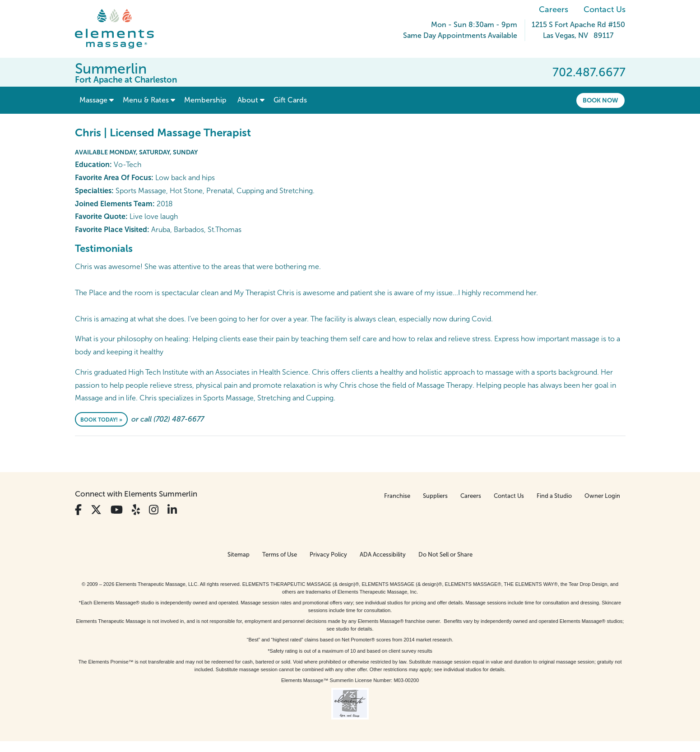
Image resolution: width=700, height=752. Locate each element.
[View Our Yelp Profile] (136, 510)
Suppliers (435, 496)
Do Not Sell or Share (445, 555)
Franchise (397, 496)
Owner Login (602, 496)
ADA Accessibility (383, 555)
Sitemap (239, 555)
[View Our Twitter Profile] (96, 510)
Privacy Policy (328, 555)
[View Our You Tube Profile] (117, 510)
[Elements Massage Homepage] (121, 29)
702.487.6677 (589, 72)
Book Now (600, 100)
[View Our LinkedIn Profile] (172, 510)
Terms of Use (280, 555)
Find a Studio (554, 496)
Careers (554, 9)
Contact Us (605, 9)
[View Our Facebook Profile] (78, 510)
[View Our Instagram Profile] (154, 510)
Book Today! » (101, 420)
